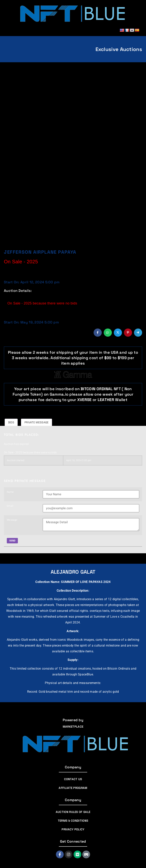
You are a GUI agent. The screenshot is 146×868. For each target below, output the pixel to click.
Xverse (84, 400)
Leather (106, 400)
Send (12, 541)
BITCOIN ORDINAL (97, 389)
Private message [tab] (37, 422)
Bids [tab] (11, 422)
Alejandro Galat (73, 572)
